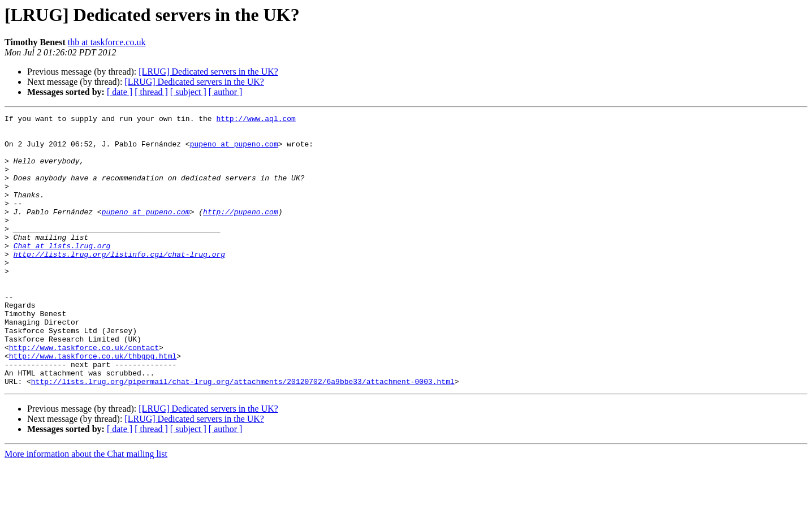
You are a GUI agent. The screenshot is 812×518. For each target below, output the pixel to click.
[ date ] (120, 92)
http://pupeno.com (241, 232)
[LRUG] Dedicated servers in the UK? (208, 72)
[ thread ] (151, 92)
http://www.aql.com (256, 120)
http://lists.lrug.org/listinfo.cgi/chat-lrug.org (119, 283)
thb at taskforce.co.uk (107, 42)
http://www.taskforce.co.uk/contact (84, 395)
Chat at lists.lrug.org (62, 273)
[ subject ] (188, 92)
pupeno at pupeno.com (234, 150)
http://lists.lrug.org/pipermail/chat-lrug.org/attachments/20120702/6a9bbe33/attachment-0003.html (243, 435)
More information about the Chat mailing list (86, 508)
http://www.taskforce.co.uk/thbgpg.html (93, 405)
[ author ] (226, 92)
